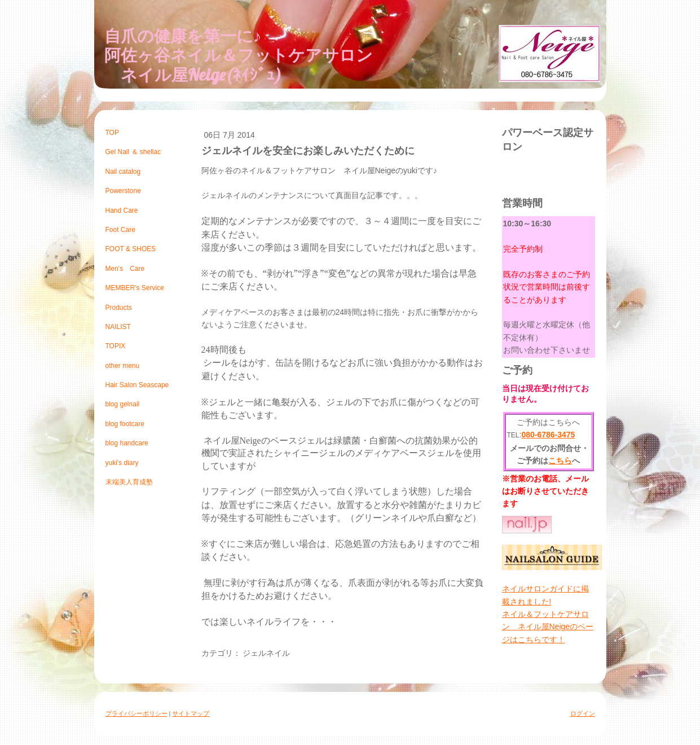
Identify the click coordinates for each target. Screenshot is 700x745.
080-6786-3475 (548, 435)
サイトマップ (191, 713)
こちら (560, 461)
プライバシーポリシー (137, 713)
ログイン (583, 713)
